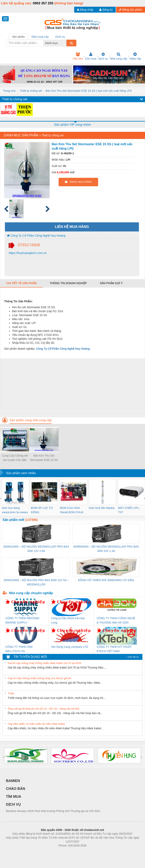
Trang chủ (9, 91)
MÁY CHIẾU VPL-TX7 (129, 510)
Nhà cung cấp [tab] (40, 37)
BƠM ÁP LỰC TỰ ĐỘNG (42, 510)
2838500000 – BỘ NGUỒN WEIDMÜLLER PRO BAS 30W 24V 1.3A (106, 549)
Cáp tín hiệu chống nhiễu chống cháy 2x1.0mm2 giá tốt (39, 678)
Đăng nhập (85, 10)
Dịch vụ (103, 56)
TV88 (11, 693)
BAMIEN (13, 781)
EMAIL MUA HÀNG (78, 182)
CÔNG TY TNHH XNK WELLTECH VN (19, 649)
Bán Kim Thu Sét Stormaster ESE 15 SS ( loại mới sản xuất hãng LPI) (89, 91)
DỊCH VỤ (13, 804)
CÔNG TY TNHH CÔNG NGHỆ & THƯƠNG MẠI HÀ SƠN (116, 620)
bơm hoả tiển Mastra (102, 508)
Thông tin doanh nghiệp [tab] (68, 283)
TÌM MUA (14, 797)
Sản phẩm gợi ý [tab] (111, 283)
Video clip (135, 56)
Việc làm (78, 56)
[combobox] (65, 43)
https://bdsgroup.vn (67, 851)
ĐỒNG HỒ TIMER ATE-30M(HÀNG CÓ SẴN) (106, 580)
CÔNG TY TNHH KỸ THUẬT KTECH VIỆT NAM (114, 649)
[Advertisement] (72, 386)
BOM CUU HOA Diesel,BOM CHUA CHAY (72, 510)
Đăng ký (106, 10)
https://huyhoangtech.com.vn (27, 253)
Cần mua (91, 56)
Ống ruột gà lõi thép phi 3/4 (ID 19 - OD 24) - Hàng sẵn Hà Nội (43, 709)
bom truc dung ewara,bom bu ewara (15, 510)
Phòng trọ (47, 851)
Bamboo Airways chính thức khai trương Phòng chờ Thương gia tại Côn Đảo (53, 811)
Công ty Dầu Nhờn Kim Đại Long (68, 620)
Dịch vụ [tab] (60, 37)
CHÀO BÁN (16, 789)
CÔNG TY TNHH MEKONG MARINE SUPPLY (22, 620)
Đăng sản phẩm (131, 10)
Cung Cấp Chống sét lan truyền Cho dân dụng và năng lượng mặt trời (15, 458)
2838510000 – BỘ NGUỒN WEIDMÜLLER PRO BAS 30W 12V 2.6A (36, 549)
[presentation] (0, 498)
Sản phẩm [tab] (18, 37)
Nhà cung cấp (119, 56)
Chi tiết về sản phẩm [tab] (21, 283)
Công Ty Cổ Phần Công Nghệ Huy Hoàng (36, 235)
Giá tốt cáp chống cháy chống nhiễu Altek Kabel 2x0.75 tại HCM (44, 663)
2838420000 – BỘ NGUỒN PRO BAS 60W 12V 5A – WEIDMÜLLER (36, 582)
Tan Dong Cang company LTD (70, 647)
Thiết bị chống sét (31, 91)
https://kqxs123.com (91, 851)
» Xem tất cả (132, 657)
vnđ (72, 172)
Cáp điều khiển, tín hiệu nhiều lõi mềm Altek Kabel (36, 724)
